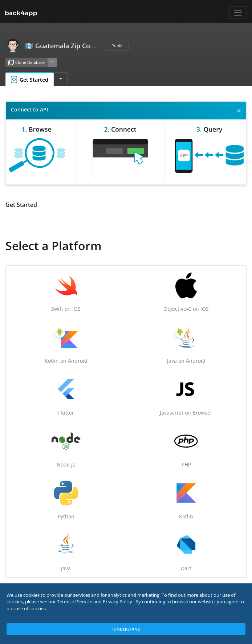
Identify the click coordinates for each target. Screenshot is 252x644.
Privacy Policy (117, 602)
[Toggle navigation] (238, 13)
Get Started (30, 80)
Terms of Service (75, 602)
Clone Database (27, 63)
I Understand (126, 629)
